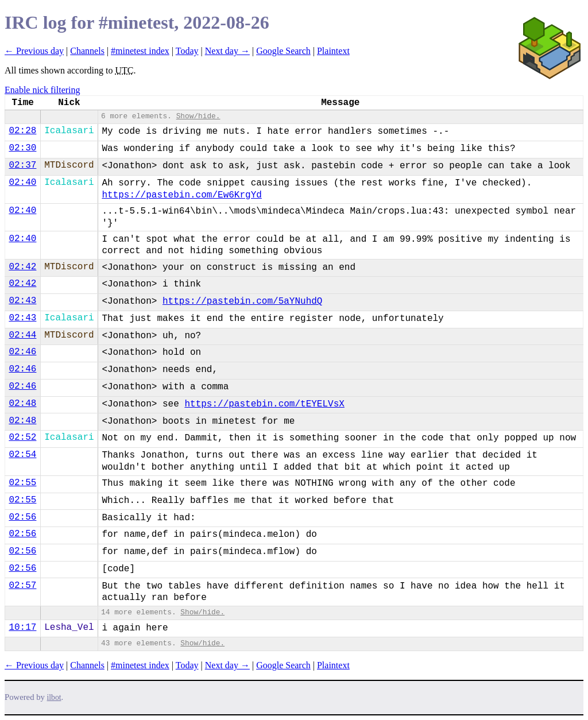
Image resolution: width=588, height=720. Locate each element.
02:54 (22, 455)
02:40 (22, 183)
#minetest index (140, 51)
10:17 (22, 628)
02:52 (22, 438)
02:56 (22, 517)
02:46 (22, 352)
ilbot (54, 697)
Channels (87, 51)
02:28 (22, 131)
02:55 (22, 483)
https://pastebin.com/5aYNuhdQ (242, 301)
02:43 (22, 301)
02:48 (22, 404)
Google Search (283, 51)
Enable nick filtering (42, 90)
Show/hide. (198, 116)
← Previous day (34, 51)
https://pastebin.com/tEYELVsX (264, 404)
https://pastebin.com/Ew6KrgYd (181, 195)
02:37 (22, 165)
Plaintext (333, 51)
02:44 (22, 335)
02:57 (22, 586)
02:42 (22, 267)
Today (187, 51)
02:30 (22, 148)
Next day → (227, 51)
